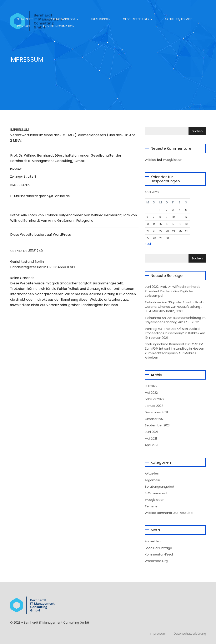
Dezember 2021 (156, 412)
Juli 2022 (151, 386)
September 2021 (157, 425)
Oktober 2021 (155, 419)
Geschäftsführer (138, 19)
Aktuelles (152, 473)
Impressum (158, 634)
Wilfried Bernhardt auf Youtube (169, 513)
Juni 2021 (151, 432)
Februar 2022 (154, 399)
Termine (151, 506)
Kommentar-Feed (159, 554)
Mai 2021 (151, 438)
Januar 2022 (154, 406)
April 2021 (152, 445)
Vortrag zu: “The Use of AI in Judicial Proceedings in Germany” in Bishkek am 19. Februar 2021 (175, 333)
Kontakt (24, 26)
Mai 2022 (151, 393)
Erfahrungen (101, 19)
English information (59, 26)
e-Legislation (155, 500)
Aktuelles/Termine (178, 19)
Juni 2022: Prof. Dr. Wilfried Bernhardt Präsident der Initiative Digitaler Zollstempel (172, 291)
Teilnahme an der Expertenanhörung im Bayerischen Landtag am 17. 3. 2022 (175, 320)
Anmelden (153, 541)
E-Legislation (172, 160)
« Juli (148, 244)
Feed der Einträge (158, 548)
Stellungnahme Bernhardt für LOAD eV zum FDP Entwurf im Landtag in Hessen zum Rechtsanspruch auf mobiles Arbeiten (174, 351)
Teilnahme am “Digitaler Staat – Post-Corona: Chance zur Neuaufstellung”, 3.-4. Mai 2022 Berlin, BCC (174, 307)
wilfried (150, 160)
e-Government (156, 493)
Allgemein (152, 480)
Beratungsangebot (62, 19)
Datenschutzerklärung (190, 634)
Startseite (25, 19)
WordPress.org (156, 561)
